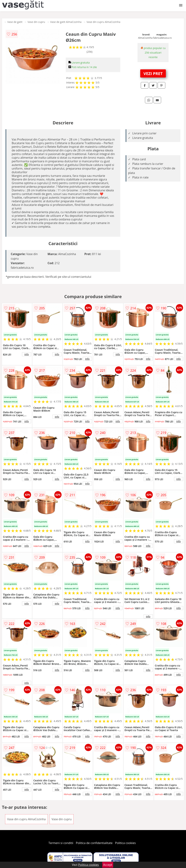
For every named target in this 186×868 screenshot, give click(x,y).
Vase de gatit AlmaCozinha (66, 22)
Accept (108, 865)
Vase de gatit (15, 22)
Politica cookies (126, 843)
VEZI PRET (153, 73)
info (27, 354)
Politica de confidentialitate (94, 843)
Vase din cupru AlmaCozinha (104, 22)
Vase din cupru (36, 22)
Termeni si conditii (61, 843)
